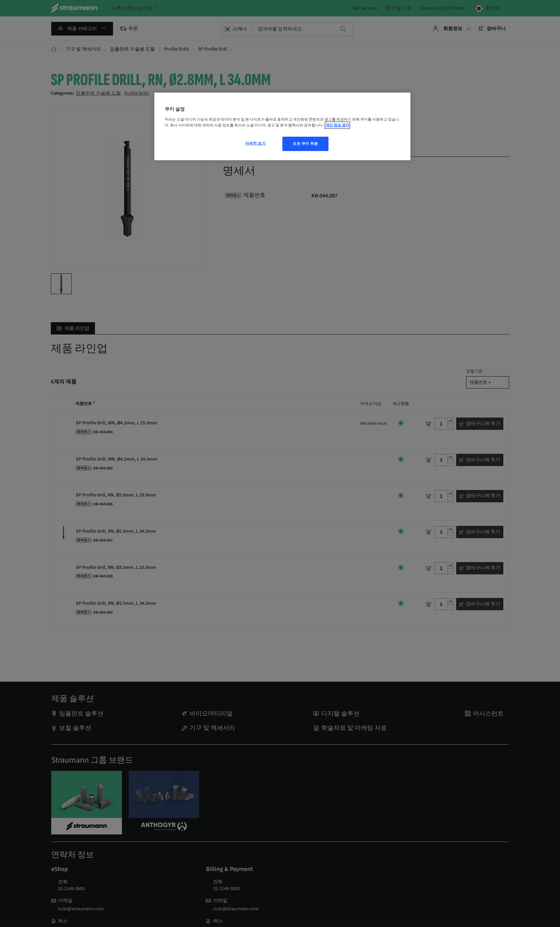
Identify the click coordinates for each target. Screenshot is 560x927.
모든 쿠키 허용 (305, 144)
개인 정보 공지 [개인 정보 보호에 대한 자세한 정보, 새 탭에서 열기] (337, 125)
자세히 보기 (255, 143)
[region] (282, 126)
